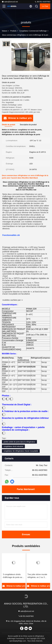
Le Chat (45, 6)
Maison (5, 31)
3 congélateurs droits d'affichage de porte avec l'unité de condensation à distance (14, 576)
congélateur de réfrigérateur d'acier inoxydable (21, 451)
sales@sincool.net (10, 2)
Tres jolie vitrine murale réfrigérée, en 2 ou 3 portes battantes (37, 576)
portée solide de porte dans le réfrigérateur (19, 442)
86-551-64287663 (42, 2)
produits (13, 31)
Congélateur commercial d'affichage (33, 31)
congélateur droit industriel (13, 446)
